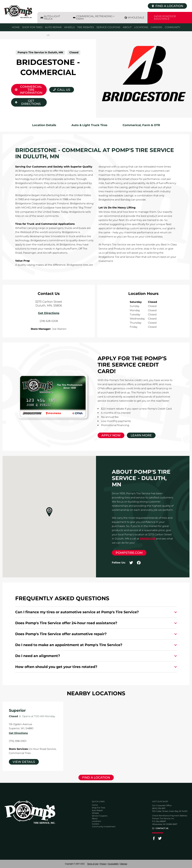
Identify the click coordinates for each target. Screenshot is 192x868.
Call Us (64, 90)
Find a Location (96, 778)
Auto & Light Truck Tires (89, 125)
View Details (24, 762)
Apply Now (111, 435)
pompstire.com (129, 553)
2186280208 (147, 539)
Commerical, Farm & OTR (141, 125)
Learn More (141, 435)
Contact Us (162, 828)
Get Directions (26, 102)
